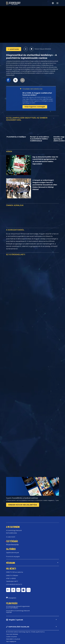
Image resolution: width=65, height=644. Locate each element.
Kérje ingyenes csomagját (35, 107)
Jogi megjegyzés (11, 641)
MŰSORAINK (11, 563)
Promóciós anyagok (13, 556)
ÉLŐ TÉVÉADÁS (12, 541)
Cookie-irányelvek (11, 637)
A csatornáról (11, 537)
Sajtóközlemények (13, 553)
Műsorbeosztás (12, 545)
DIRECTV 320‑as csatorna (15, 572)
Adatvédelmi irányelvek (13, 639)
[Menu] (57, 3)
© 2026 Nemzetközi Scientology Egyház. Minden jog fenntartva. (25, 632)
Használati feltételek (12, 634)
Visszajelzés (12, 598)
